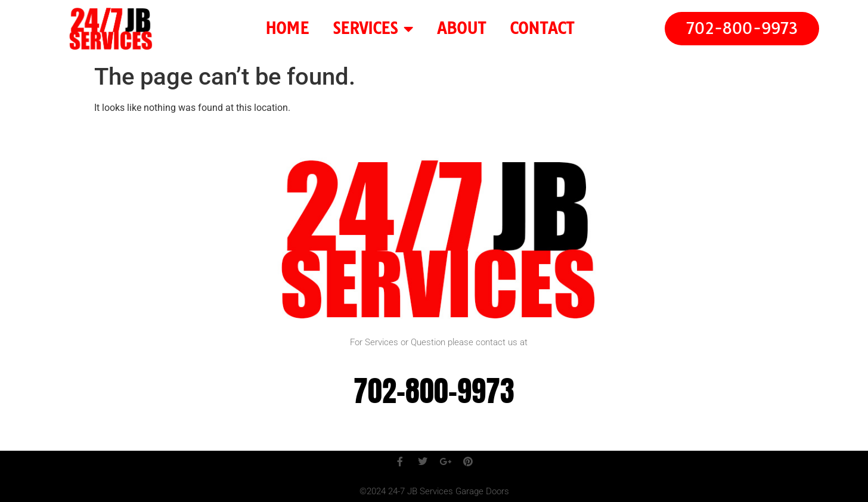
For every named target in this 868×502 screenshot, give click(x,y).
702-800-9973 (434, 391)
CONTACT (542, 28)
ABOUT (461, 28)
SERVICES (373, 29)
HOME (287, 28)
